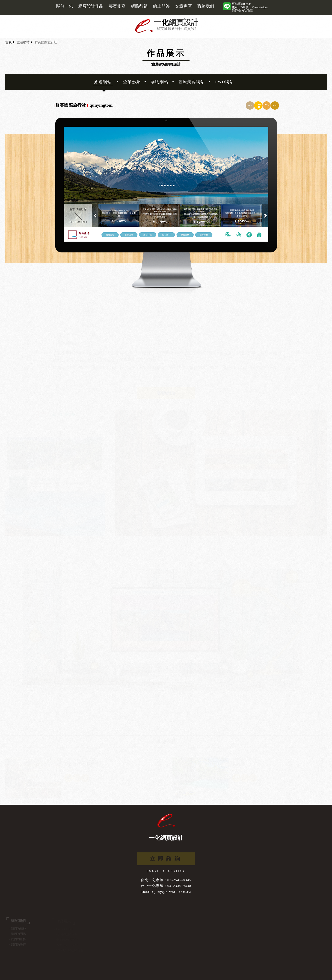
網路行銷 (139, 6)
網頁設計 (184, 22)
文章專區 (184, 6)
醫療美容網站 (192, 82)
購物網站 (160, 82)
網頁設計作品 (91, 6)
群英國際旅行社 (46, 42)
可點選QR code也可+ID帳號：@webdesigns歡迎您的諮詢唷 (250, 7)
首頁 (9, 42)
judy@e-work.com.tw (173, 892)
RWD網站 (224, 82)
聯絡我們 (206, 6)
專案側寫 (117, 6)
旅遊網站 (23, 42)
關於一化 (65, 6)
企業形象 (132, 82)
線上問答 (161, 6)
